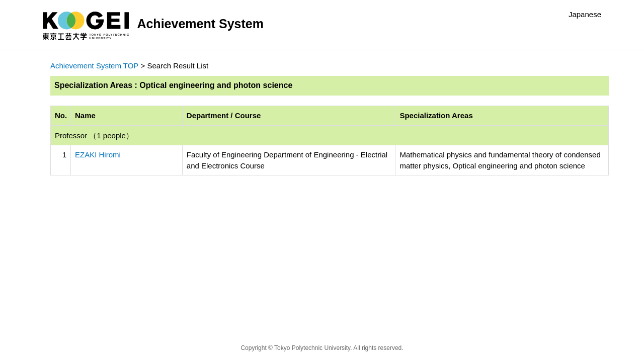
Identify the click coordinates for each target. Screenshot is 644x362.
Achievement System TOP (94, 66)
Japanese (585, 14)
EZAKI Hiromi (98, 155)
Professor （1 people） (94, 135)
